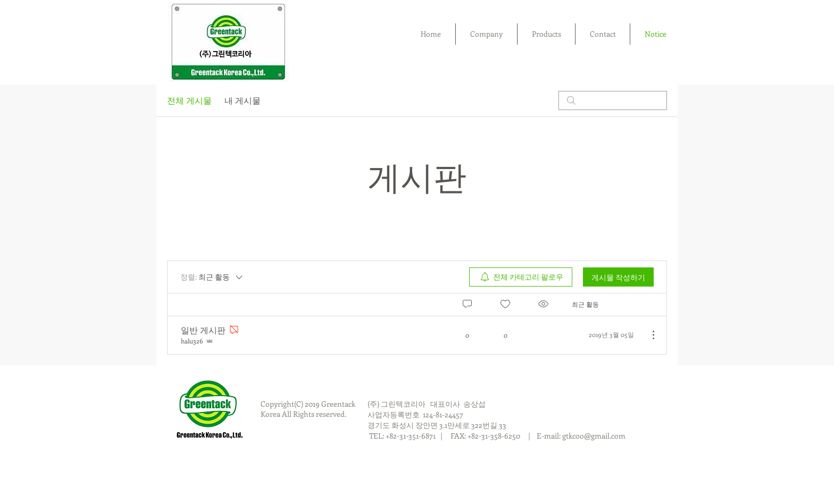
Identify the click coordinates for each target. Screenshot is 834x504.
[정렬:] (212, 277)
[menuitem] (521, 277)
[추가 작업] (648, 335)
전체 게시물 (189, 100)
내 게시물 (243, 100)
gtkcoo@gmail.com (594, 436)
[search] (613, 100)
